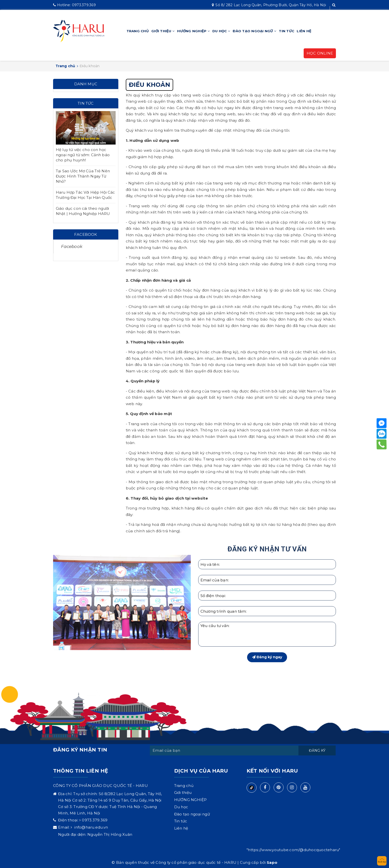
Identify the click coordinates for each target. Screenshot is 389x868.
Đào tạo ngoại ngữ (255, 31)
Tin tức (287, 31)
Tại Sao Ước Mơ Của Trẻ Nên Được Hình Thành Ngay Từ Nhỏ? (83, 176)
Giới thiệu (163, 31)
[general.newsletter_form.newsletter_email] (224, 750)
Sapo (272, 862)
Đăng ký (317, 750)
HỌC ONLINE (320, 53)
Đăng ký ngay (267, 657)
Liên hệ (304, 31)
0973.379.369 (74, 5)
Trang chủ (138, 31)
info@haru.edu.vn (91, 827)
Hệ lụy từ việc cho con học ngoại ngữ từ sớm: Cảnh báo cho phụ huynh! (83, 155)
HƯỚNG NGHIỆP (194, 31)
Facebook (72, 246)
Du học (221, 31)
